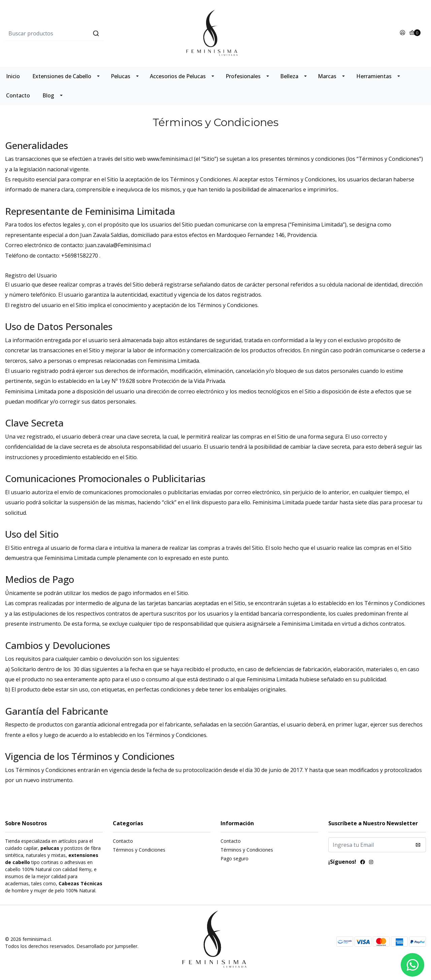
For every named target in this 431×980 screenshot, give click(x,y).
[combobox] (75, 33)
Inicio (13, 76)
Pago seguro (235, 858)
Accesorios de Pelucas (178, 76)
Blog (48, 95)
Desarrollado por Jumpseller (107, 946)
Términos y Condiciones (139, 850)
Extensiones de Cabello (62, 76)
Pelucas (121, 76)
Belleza (289, 76)
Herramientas (374, 76)
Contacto (18, 95)
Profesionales (243, 76)
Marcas (327, 76)
